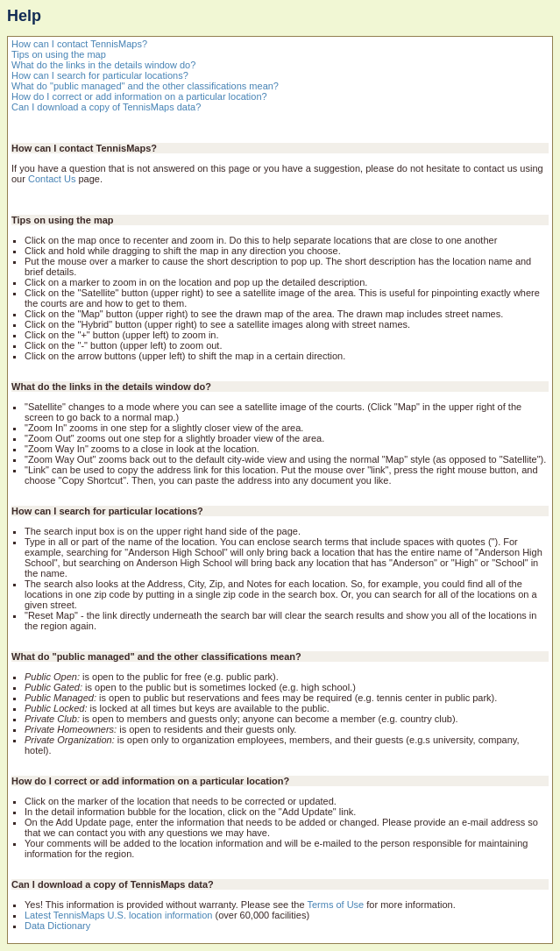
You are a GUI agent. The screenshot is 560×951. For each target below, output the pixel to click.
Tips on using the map (59, 54)
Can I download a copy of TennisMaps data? (106, 107)
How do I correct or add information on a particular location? (139, 96)
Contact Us (52, 179)
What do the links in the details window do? (103, 65)
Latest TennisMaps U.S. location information (118, 915)
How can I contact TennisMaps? (79, 44)
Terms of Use (335, 905)
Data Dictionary (57, 926)
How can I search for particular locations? (100, 75)
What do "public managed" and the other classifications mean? (145, 86)
